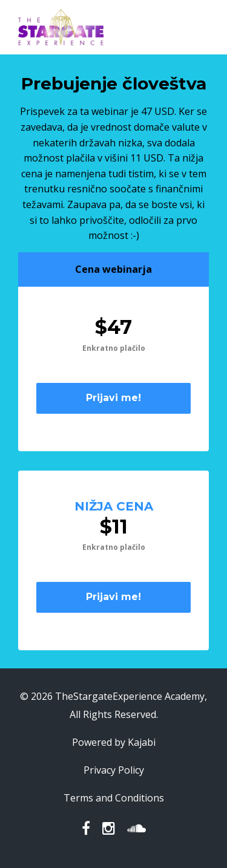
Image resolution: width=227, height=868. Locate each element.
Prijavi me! (113, 398)
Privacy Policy (114, 770)
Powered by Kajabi (114, 742)
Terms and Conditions (114, 798)
